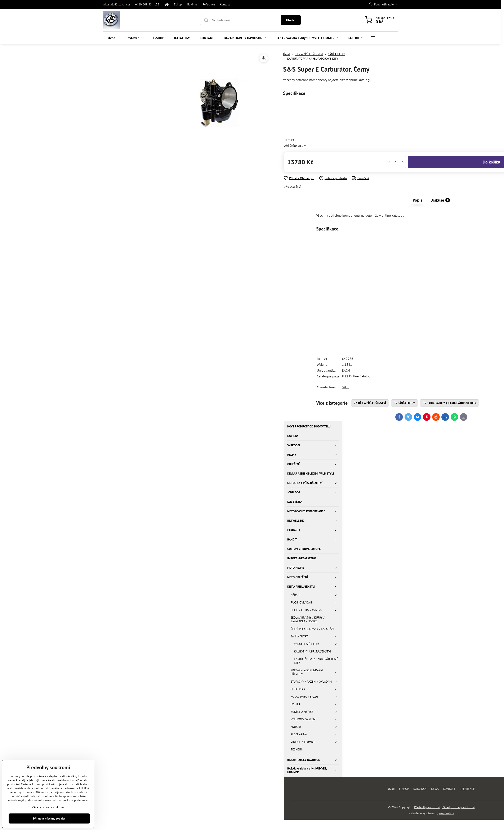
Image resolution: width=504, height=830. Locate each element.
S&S (298, 187)
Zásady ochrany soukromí (458, 807)
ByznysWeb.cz (445, 813)
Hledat (291, 20)
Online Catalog (360, 376)
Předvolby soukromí (427, 807)
